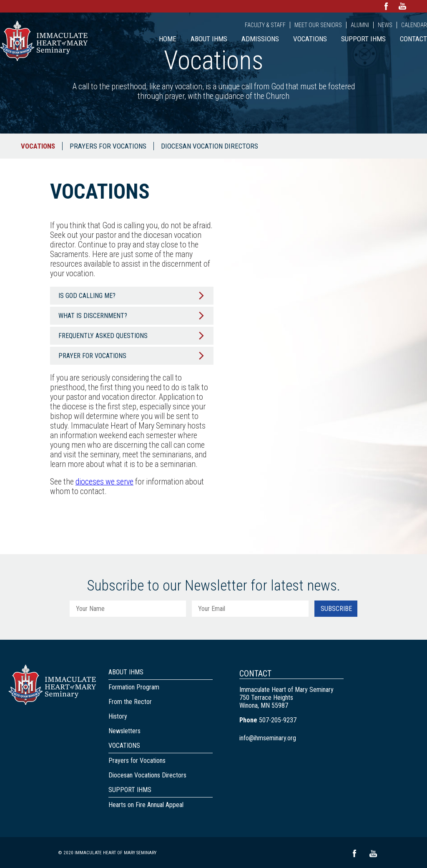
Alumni (360, 25)
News (385, 25)
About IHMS (209, 39)
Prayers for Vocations (108, 146)
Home (168, 39)
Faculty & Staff (265, 25)
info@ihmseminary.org (268, 738)
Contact (413, 39)
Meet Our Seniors (318, 25)
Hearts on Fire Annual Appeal (146, 805)
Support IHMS (363, 39)
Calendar (414, 25)
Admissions (260, 39)
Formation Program (134, 687)
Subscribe (336, 609)
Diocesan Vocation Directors (210, 146)
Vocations (310, 39)
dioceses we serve (104, 482)
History (118, 716)
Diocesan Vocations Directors (147, 775)
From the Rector (130, 702)
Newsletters (124, 731)
